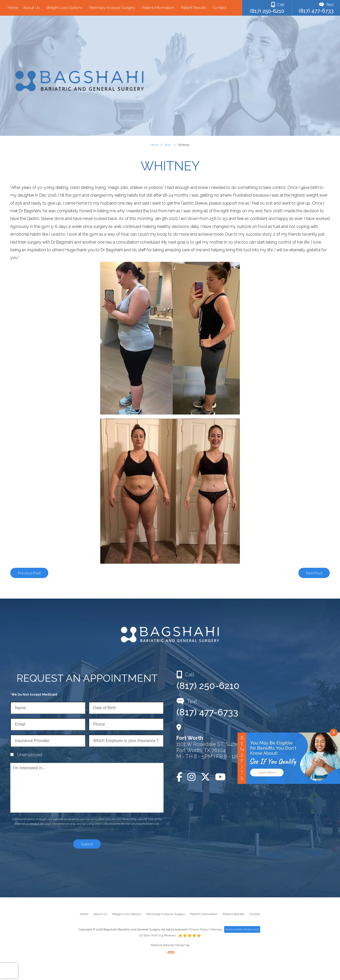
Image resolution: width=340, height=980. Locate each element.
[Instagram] (192, 777)
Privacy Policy (199, 929)
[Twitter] (205, 777)
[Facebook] (181, 777)
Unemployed (30, 755)
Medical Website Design (168, 945)
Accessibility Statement (242, 929)
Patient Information (158, 8)
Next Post (314, 573)
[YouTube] (220, 777)
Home (13, 8)
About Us (31, 8)
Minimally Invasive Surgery (112, 8)
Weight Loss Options (64, 8)
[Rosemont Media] (170, 953)
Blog (168, 145)
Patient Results (193, 8)
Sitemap (216, 929)
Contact (219, 8)
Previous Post (29, 573)
